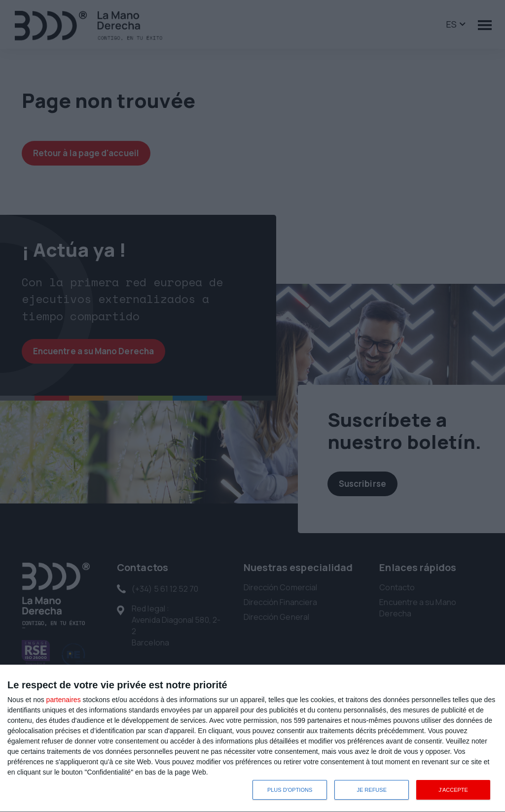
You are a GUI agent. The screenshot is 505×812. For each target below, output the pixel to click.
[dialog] (252, 739)
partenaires (64, 700)
